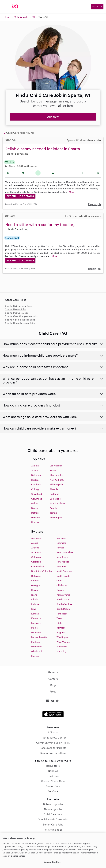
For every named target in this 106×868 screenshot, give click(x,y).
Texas (59, 618)
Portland (54, 494)
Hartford (36, 518)
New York (61, 566)
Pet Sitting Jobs (53, 830)
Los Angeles (56, 466)
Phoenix (54, 489)
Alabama (36, 538)
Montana (61, 538)
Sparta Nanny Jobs (15, 309)
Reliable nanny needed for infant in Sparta (43, 149)
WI (34, 17)
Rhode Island (63, 599)
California (36, 557)
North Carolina (64, 571)
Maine (34, 628)
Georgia (36, 585)
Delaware (36, 576)
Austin (35, 470)
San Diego (55, 499)
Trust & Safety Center (53, 737)
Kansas (35, 614)
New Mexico (63, 562)
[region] (53, 851)
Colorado (36, 562)
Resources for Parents (53, 748)
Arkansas (36, 552)
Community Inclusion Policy (53, 743)
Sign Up (97, 6)
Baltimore (36, 475)
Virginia (61, 632)
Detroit (35, 513)
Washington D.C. (58, 518)
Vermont (61, 628)
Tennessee (62, 614)
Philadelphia (56, 484)
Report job (94, 204)
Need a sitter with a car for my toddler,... (41, 225)
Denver (35, 508)
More (72, 192)
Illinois (35, 599)
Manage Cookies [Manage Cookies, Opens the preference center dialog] (52, 862)
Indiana (35, 604)
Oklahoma (62, 585)
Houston (36, 522)
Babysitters (53, 766)
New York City (57, 480)
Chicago (36, 489)
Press (53, 691)
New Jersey (62, 557)
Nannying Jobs (53, 809)
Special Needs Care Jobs (53, 819)
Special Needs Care (53, 781)
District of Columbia (42, 571)
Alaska (35, 543)
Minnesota (37, 647)
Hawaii (35, 590)
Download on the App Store (53, 714)
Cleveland (37, 494)
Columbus (37, 499)
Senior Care (53, 786)
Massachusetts (39, 637)
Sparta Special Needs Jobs (20, 320)
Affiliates (53, 732)
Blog (53, 685)
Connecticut (38, 566)
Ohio (59, 581)
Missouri (36, 656)
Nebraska (61, 543)
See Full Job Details (20, 196)
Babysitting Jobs (53, 804)
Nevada (61, 548)
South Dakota (64, 609)
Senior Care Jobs (53, 824)
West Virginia (63, 642)
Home (8, 17)
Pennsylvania (63, 595)
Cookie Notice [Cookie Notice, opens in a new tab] (18, 856)
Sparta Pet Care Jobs (17, 313)
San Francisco (57, 503)
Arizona (35, 548)
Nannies (53, 771)
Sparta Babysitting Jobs (18, 306)
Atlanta (35, 466)
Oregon (60, 590)
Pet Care (53, 791)
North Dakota (63, 576)
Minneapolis (56, 475)
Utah (59, 623)
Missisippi (37, 651)
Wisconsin (62, 647)
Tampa (53, 513)
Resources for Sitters (53, 753)
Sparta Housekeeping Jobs (20, 323)
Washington (63, 637)
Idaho (34, 595)
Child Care (53, 776)
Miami (53, 470)
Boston (35, 480)
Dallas (35, 503)
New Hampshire (65, 552)
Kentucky (36, 618)
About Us (53, 672)
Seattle (54, 508)
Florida (35, 581)
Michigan (36, 642)
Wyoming (61, 651)
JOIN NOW (53, 117)
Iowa (34, 609)
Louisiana (36, 623)
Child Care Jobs (21, 17)
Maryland (36, 632)
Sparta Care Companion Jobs (21, 316)
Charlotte (36, 484)
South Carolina (64, 604)
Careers (53, 679)
